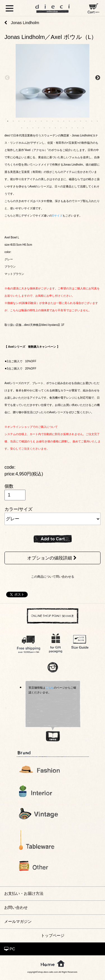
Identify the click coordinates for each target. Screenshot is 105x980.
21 (39, 127)
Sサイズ (57, 216)
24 (55, 127)
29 (83, 127)
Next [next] (98, 78)
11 (64, 121)
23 (50, 127)
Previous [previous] (7, 78)
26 (67, 127)
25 (61, 127)
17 (97, 121)
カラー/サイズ (18, 509)
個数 (9, 486)
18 (22, 127)
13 (75, 121)
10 (58, 121)
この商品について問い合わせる (53, 577)
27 (72, 127)
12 (69, 121)
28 (78, 127)
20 (33, 127)
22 (44, 127)
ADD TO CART (53, 539)
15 (86, 121)
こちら (50, 688)
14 (81, 121)
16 (92, 121)
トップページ (53, 935)
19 (27, 127)
